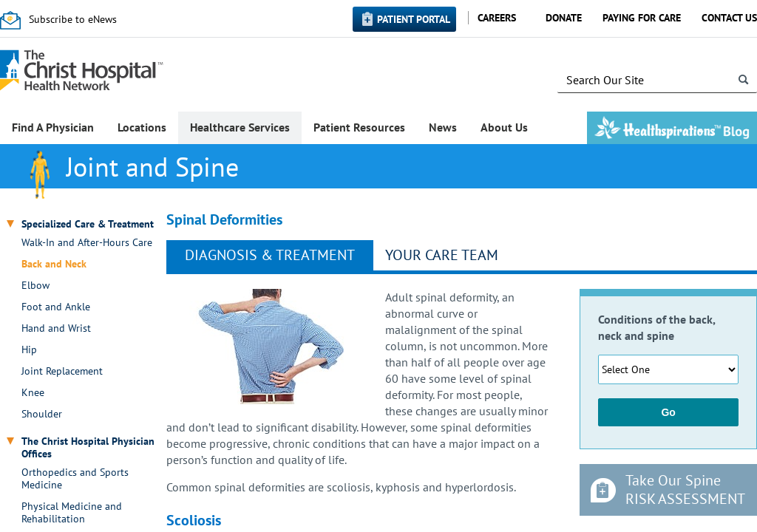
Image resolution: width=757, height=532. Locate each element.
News (443, 127)
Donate (564, 18)
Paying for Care (642, 18)
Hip (29, 350)
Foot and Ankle (56, 307)
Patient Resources (359, 127)
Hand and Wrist (56, 328)
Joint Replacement (62, 371)
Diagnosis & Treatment (270, 255)
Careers (497, 18)
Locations (142, 127)
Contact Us (729, 18)
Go (668, 412)
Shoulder (42, 414)
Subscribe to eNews (73, 19)
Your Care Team (442, 255)
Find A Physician (53, 127)
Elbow (35, 286)
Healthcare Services (240, 127)
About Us (504, 127)
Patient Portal (414, 19)
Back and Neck (54, 264)
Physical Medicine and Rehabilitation (72, 513)
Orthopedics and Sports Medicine (75, 479)
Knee (33, 393)
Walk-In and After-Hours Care (87, 243)
